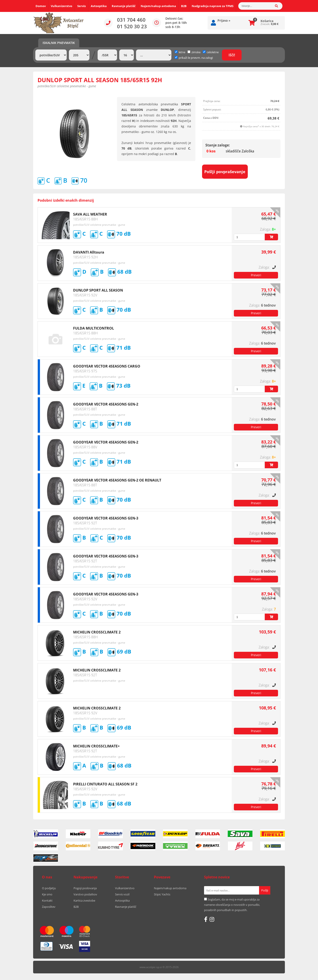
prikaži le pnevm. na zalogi (196, 58)
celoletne (211, 52)
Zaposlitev (49, 907)
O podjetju (49, 888)
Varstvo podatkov (85, 894)
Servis (81, 6)
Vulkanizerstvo (62, 6)
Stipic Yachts (162, 894)
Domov (41, 6)
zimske (194, 52)
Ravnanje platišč (124, 6)
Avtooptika (99, 6)
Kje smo (47, 894)
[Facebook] (206, 919)
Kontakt (47, 900)
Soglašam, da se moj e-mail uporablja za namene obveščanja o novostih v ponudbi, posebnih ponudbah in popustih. (232, 905)
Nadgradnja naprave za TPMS (213, 6)
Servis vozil (122, 894)
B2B (184, 6)
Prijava (224, 20)
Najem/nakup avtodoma (158, 6)
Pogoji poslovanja (85, 888)
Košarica (267, 21)
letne (180, 52)
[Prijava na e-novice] (265, 890)
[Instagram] (212, 919)
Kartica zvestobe (84, 900)
